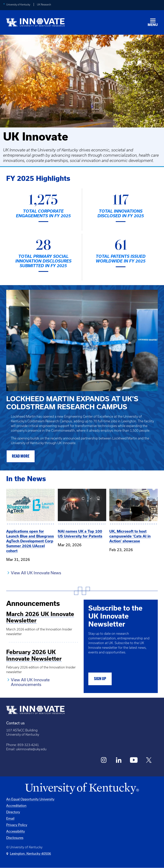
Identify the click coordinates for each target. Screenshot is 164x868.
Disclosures (15, 838)
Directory (13, 812)
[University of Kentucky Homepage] (82, 788)
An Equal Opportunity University (30, 799)
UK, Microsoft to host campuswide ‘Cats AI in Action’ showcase (130, 536)
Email (10, 818)
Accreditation (16, 806)
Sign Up (100, 679)
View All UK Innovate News (36, 573)
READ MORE (21, 457)
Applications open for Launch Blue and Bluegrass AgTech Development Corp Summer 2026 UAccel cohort (30, 541)
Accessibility (16, 831)
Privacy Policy (17, 825)
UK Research (44, 5)
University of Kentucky (18, 5)
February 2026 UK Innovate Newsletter (34, 655)
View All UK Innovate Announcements (30, 682)
